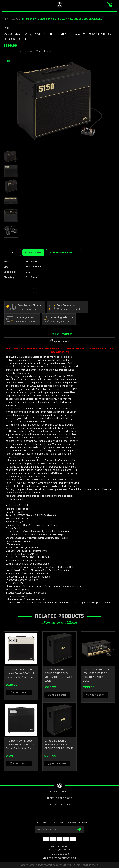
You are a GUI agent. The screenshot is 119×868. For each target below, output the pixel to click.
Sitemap (94, 865)
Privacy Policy (59, 791)
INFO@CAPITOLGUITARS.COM (61, 858)
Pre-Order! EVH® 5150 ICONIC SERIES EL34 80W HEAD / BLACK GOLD (96, 675)
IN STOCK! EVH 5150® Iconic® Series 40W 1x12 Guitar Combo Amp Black (20, 744)
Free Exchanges (66, 305)
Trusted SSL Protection (27, 322)
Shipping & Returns (59, 805)
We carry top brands (61, 322)
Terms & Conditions (59, 798)
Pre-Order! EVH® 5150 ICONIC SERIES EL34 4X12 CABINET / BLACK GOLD (58, 675)
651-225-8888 (61, 854)
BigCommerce (62, 865)
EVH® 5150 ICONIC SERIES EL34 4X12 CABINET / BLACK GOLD (59, 744)
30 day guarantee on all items (72, 309)
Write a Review (44, 51)
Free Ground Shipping (30, 305)
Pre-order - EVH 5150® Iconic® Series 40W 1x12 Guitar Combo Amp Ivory (20, 673)
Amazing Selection (62, 317)
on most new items (27, 309)
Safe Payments (24, 317)
